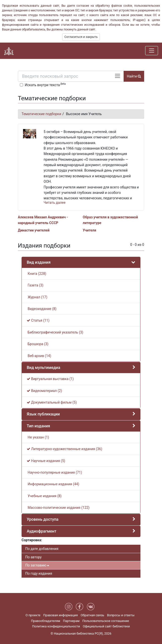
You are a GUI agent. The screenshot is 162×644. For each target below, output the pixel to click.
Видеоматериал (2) (44, 391)
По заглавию (37, 565)
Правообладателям (46, 621)
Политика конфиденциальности (56, 626)
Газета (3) (35, 285)
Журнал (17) (37, 297)
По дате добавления (42, 549)
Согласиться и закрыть (81, 37)
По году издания (39, 573)
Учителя (89, 230)
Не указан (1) (38, 437)
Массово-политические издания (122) (58, 508)
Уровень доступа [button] (43, 519)
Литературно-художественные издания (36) (65, 449)
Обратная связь (92, 615)
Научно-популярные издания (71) (54, 472)
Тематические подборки (41, 114)
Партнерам (71, 621)
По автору (33, 557)
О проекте (33, 615)
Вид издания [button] (39, 262)
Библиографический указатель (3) (55, 332)
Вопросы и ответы (121, 615)
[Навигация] (152, 51)
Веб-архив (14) (39, 356)
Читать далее (55, 203)
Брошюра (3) (38, 344)
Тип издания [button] (38, 426)
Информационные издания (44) (53, 484)
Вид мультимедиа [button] (43, 368)
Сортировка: (32, 540)
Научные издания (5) (46, 461)
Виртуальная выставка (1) (50, 379)
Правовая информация (61, 615)
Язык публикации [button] (43, 414)
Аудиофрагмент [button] (41, 531)
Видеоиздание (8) (42, 309)
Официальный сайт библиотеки (106, 626)
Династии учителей (34, 230)
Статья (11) (38, 320)
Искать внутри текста (45, 84)
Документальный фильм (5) (52, 402)
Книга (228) (37, 274)
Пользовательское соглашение (106, 621)
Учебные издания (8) (44, 496)
